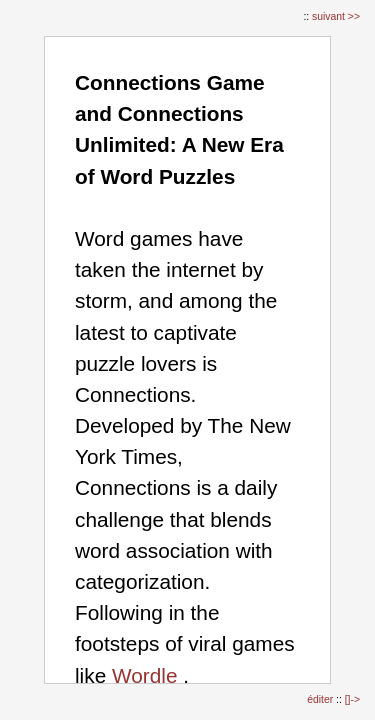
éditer (321, 699)
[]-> (352, 699)
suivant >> (336, 16)
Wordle (145, 675)
